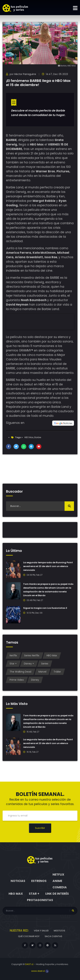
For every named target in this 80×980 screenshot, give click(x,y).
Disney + (29, 664)
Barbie (38, 437)
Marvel (42, 672)
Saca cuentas (53, 936)
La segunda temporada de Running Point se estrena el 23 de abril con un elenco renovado (48, 566)
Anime (57, 881)
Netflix (13, 655)
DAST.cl (29, 964)
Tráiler (57, 672)
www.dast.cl (40, 971)
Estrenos (39, 881)
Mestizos (59, 931)
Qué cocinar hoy (29, 936)
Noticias (18, 881)
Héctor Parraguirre (25, 74)
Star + (13, 664)
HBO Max (29, 437)
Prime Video (17, 680)
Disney (35, 680)
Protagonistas (40, 900)
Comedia (60, 887)
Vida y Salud (41, 931)
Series (45, 664)
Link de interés (57, 894)
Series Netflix (32, 655)
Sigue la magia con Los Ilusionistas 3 (45, 608)
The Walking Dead (20, 672)
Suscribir (40, 828)
